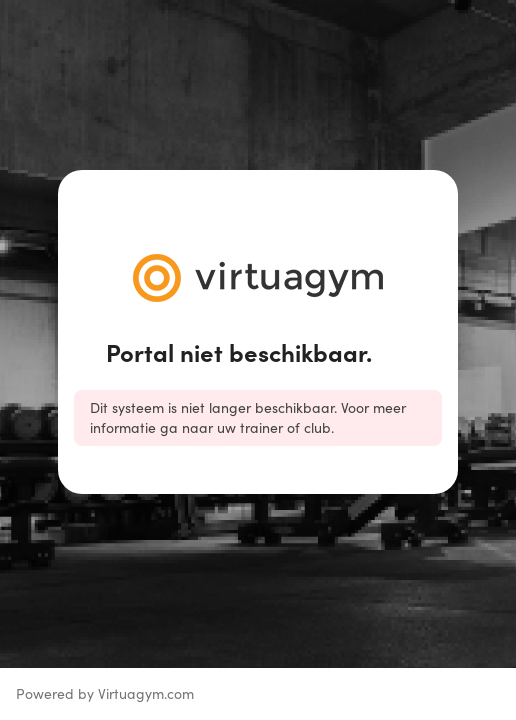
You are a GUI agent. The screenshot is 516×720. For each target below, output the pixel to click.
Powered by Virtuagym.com (105, 693)
